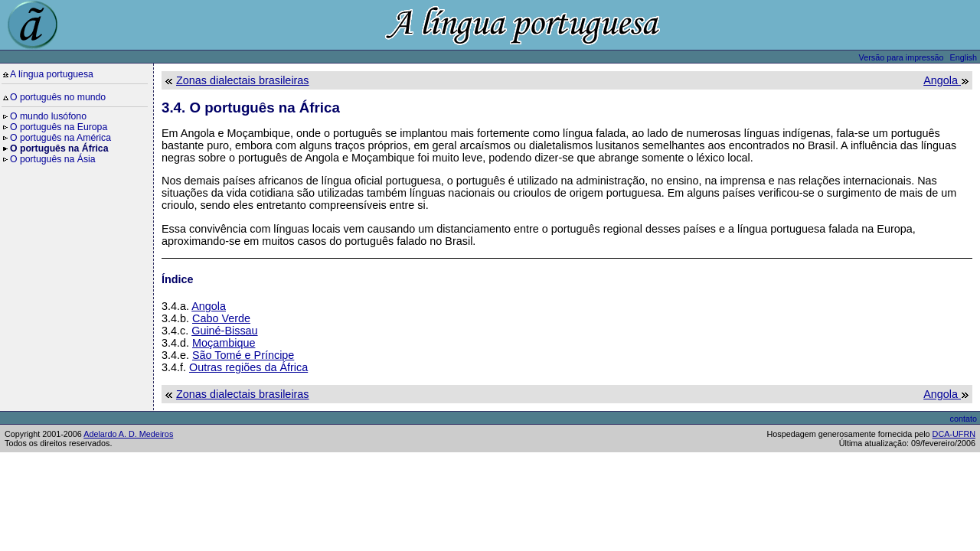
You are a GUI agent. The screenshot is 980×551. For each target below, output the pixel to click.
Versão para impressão (902, 57)
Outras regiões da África (248, 367)
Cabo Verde (221, 318)
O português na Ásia (53, 159)
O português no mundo (58, 97)
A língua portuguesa (52, 74)
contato (964, 419)
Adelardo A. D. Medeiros (128, 434)
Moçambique (224, 343)
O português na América (60, 138)
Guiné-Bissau (224, 331)
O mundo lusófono (48, 116)
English (964, 57)
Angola (942, 80)
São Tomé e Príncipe (243, 355)
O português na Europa (59, 127)
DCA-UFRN (954, 434)
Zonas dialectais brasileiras (243, 80)
